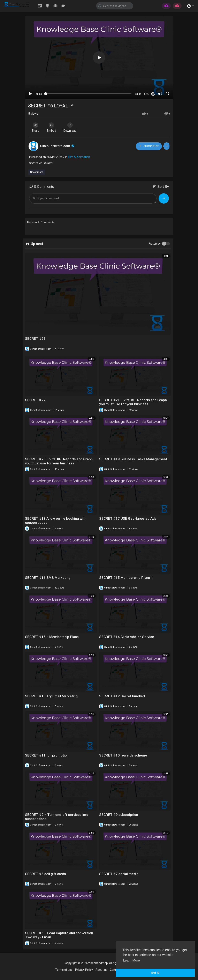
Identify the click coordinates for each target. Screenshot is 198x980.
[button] (190, 6)
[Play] (30, 94)
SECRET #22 (35, 400)
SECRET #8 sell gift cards (45, 874)
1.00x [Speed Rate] (147, 94)
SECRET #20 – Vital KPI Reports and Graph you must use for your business (59, 461)
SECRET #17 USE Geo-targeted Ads (128, 518)
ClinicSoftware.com (58, 146)
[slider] (89, 94)
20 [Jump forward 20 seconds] (153, 94)
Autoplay (155, 244)
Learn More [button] (131, 960)
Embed (52, 127)
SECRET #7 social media (119, 874)
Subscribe (149, 146)
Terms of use (64, 970)
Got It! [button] (155, 973)
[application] (99, 57)
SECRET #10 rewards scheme (123, 755)
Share (36, 127)
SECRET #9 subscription (119, 815)
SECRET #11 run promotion (47, 755)
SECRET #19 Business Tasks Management (133, 459)
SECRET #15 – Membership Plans (52, 637)
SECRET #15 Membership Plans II (126, 578)
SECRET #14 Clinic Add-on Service (127, 637)
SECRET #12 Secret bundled (122, 696)
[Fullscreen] (167, 94)
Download (71, 127)
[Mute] (160, 94)
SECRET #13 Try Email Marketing (51, 696)
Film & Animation (79, 157)
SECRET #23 (35, 339)
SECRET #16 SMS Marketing (48, 578)
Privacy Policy (84, 970)
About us (101, 970)
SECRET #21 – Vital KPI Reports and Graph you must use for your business (133, 402)
